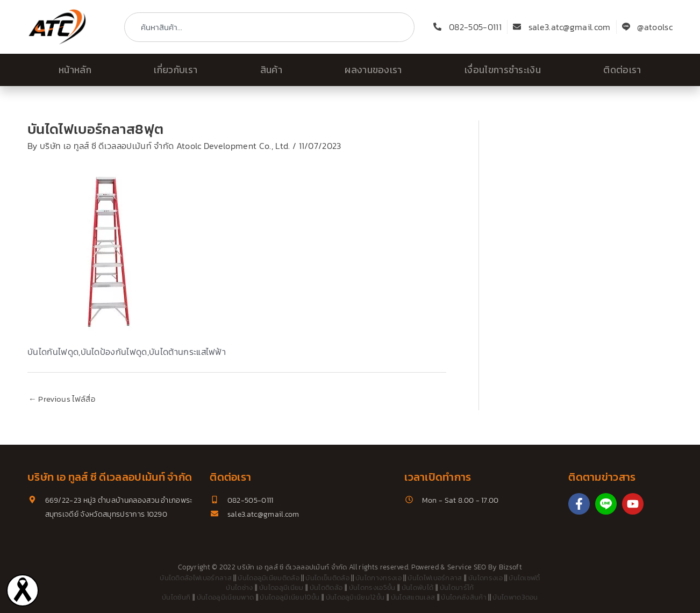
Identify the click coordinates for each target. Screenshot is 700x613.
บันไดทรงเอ (485, 578)
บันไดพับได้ (418, 588)
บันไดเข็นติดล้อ (327, 578)
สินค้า (271, 70)
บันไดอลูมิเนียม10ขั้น (290, 598)
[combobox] (269, 27)
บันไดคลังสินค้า (464, 598)
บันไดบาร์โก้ (457, 588)
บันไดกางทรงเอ (378, 578)
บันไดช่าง (239, 588)
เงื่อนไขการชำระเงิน (503, 70)
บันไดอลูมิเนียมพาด (225, 598)
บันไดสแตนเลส (413, 598)
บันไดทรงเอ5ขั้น (372, 588)
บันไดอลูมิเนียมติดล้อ (269, 578)
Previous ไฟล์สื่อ (62, 399)
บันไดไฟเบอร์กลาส (435, 578)
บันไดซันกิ (176, 598)
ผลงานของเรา (373, 70)
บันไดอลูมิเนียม (281, 588)
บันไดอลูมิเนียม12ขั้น (355, 598)
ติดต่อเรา (622, 70)
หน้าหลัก (75, 70)
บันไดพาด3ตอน (515, 598)
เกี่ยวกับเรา (176, 70)
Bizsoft (510, 567)
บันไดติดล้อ (326, 588)
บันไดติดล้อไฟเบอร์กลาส (196, 578)
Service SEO (467, 567)
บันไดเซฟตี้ (524, 578)
